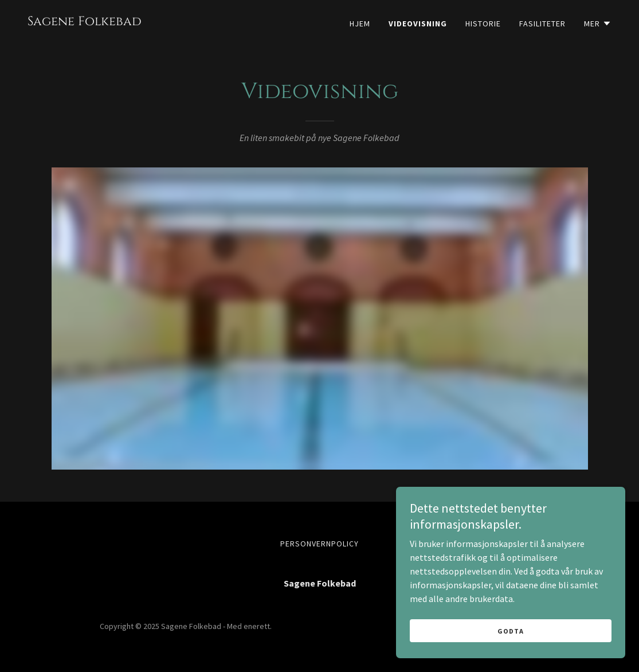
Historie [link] (483, 24)
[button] (598, 24)
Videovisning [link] (418, 24)
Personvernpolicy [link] (319, 544)
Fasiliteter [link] (542, 24)
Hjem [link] (360, 24)
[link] (85, 22)
